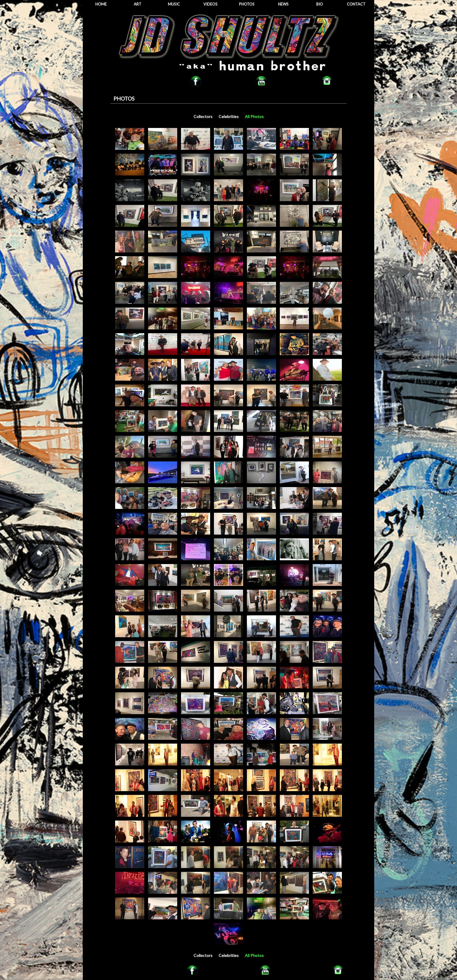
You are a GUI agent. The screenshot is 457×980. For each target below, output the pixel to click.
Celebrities (229, 116)
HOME (101, 4)
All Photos (254, 116)
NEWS (283, 4)
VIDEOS (210, 4)
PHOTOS (247, 4)
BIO (320, 4)
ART (138, 4)
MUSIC (174, 4)
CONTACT (356, 4)
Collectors (203, 116)
